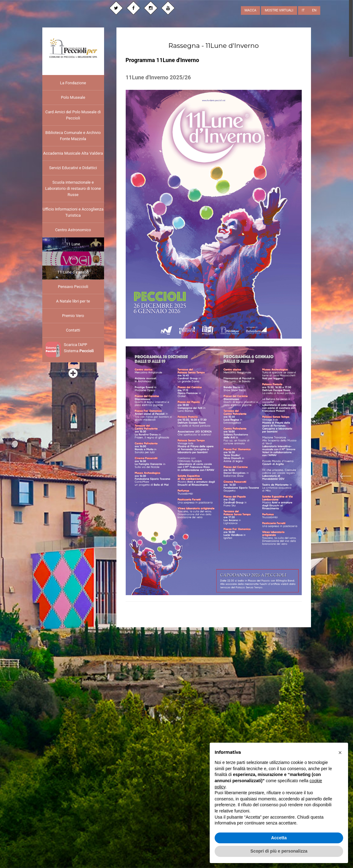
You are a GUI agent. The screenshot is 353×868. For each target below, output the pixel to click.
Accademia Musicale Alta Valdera (73, 153)
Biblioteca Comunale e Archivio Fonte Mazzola (73, 136)
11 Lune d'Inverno (73, 272)
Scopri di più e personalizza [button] (279, 851)
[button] (340, 753)
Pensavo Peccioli (73, 287)
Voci (73, 258)
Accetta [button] (279, 838)
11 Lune (73, 244)
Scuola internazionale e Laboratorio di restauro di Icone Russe (73, 188)
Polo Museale (73, 97)
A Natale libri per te (73, 301)
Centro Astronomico (73, 230)
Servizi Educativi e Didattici (73, 168)
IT (303, 10)
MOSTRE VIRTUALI (279, 10)
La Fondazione (73, 83)
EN (314, 10)
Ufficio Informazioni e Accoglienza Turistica (73, 212)
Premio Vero (73, 316)
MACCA (250, 10)
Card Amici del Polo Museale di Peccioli (73, 115)
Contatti (73, 330)
